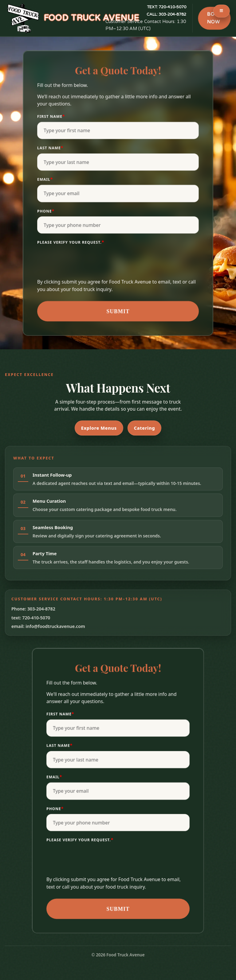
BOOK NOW (214, 18)
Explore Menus (99, 428)
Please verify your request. (71, 242)
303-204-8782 (166, 14)
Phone (46, 211)
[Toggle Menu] (222, 11)
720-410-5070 (167, 7)
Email (45, 179)
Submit (118, 311)
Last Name (50, 147)
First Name (51, 116)
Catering (145, 428)
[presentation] (84, 263)
